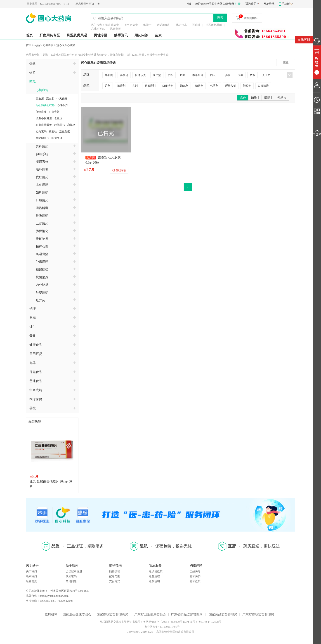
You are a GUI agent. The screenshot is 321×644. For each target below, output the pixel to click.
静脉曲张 (60, 125)
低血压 (58, 118)
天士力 (266, 75)
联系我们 (31, 576)
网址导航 (269, 4)
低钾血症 (41, 112)
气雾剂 (214, 86)
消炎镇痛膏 (112, 25)
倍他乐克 (140, 75)
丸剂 (135, 86)
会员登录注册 (74, 571)
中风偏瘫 (62, 99)
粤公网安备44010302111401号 (162, 627)
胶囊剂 (121, 86)
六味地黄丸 (98, 29)
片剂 (108, 86)
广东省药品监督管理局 (187, 614)
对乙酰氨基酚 (214, 25)
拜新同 (109, 75)
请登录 (230, 4)
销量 (255, 98)
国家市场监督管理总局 (112, 614)
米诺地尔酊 (164, 25)
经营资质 (31, 581)
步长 (228, 75)
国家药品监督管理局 (223, 614)
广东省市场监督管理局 (258, 614)
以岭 (183, 75)
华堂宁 (147, 25)
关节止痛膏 (131, 25)
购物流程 (115, 571)
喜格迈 (124, 75)
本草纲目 (198, 75)
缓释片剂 (231, 86)
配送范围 (115, 576)
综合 (243, 98)
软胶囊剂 (150, 86)
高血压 (40, 99)
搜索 (220, 18)
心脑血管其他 (44, 125)
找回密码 (71, 576)
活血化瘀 (65, 131)
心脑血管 (48, 45)
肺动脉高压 (42, 138)
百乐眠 (196, 25)
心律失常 (54, 112)
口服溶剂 (168, 86)
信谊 (240, 75)
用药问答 (141, 35)
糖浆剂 (199, 86)
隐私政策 (195, 581)
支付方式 (115, 581)
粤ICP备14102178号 (210, 622)
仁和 (170, 75)
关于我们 (31, 571)
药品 (37, 45)
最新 (268, 98)
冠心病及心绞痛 (66, 45)
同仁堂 (157, 75)
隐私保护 (195, 576)
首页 (29, 35)
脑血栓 (53, 131)
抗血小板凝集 (44, 118)
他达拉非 (181, 25)
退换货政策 (156, 571)
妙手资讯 (121, 35)
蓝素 (158, 35)
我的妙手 (251, 4)
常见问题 (71, 581)
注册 (238, 4)
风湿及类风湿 (77, 35)
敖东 (253, 75)
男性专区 (101, 35)
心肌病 (71, 125)
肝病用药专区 (50, 35)
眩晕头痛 (57, 138)
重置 (286, 62)
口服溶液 (263, 86)
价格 (282, 98)
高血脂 (50, 99)
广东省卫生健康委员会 (150, 614)
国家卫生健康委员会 (77, 614)
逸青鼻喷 (116, 29)
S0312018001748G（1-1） (58, 4)
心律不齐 (62, 105)
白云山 (214, 75)
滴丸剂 (184, 86)
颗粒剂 (247, 86)
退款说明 (154, 581)
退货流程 (154, 576)
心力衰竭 (41, 131)
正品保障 (195, 571)
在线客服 (304, 40)
